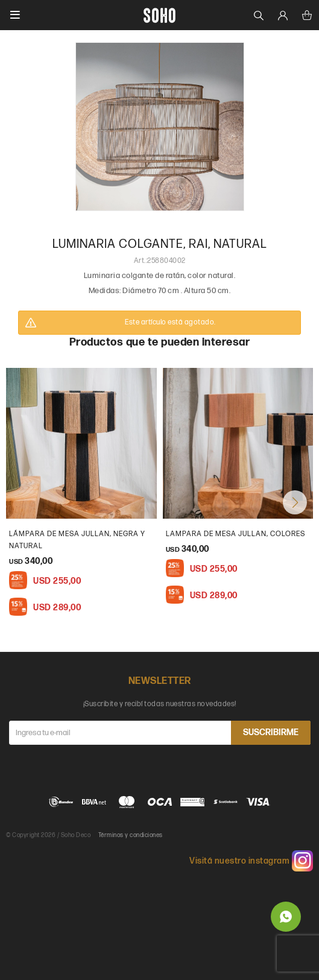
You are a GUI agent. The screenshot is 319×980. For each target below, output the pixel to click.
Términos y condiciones (131, 835)
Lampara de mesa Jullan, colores (235, 534)
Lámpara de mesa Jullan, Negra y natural (77, 540)
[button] (295, 502)
